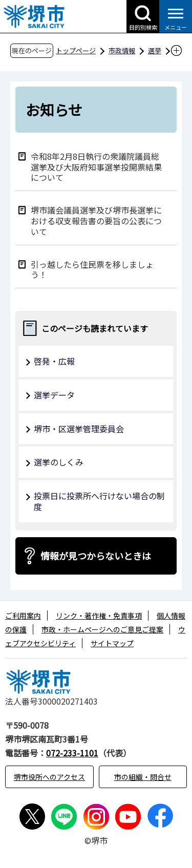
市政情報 (122, 50)
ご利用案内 (23, 616)
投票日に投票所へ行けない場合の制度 (99, 501)
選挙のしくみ (59, 462)
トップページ (76, 50)
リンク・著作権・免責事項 (99, 616)
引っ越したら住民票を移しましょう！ (92, 269)
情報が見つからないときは (96, 556)
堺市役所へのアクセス (49, 777)
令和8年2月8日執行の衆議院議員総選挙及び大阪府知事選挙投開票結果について (96, 166)
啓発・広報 (54, 361)
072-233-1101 (72, 753)
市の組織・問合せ (143, 777)
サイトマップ (112, 643)
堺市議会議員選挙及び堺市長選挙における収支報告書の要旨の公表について (96, 220)
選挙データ (54, 395)
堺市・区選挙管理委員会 (79, 429)
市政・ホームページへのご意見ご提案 (102, 629)
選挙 (155, 50)
